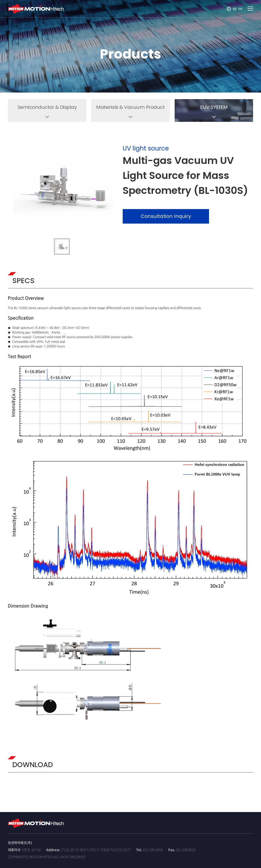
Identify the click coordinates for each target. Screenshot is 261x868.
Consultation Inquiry (166, 216)
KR (235, 9)
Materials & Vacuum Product (130, 107)
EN (240, 9)
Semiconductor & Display (47, 107)
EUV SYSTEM (214, 107)
